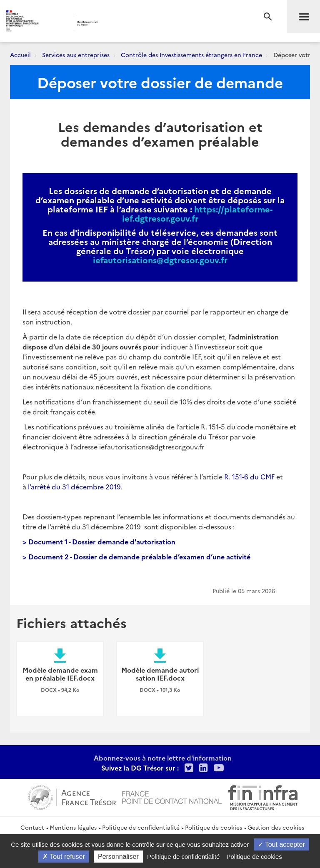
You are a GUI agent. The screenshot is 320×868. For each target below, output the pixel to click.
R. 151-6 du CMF (249, 476)
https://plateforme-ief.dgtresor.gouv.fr (197, 213)
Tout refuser (64, 857)
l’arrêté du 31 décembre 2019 (74, 486)
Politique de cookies (214, 827)
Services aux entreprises (76, 55)
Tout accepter (281, 844)
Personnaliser (118, 857)
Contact (32, 827)
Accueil (20, 55)
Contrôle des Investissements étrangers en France (191, 55)
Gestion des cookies (276, 827)
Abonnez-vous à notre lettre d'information (163, 758)
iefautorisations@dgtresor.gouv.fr (160, 259)
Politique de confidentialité (141, 827)
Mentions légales (73, 827)
